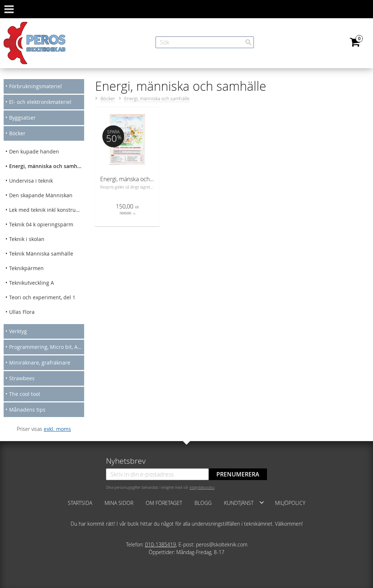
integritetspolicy (202, 487)
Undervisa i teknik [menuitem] (31, 181)
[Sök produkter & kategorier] (205, 42)
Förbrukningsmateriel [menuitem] (36, 86)
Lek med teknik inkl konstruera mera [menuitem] (47, 210)
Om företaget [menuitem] (164, 503)
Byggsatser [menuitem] (22, 118)
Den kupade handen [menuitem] (34, 151)
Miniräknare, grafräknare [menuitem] (40, 363)
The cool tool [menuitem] (25, 394)
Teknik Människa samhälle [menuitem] (41, 254)
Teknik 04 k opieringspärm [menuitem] (41, 224)
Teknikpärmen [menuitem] (26, 268)
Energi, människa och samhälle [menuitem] (47, 166)
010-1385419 (160, 544)
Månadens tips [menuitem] (27, 410)
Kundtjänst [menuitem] (239, 503)
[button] (262, 502)
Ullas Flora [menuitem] (22, 312)
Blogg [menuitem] (203, 503)
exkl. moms (57, 429)
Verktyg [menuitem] (18, 331)
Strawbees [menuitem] (22, 378)
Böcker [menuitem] (17, 133)
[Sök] (248, 42)
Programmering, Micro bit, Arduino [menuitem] (47, 347)
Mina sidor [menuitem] (119, 503)
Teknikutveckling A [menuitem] (32, 283)
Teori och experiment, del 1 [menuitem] (42, 297)
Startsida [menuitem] (80, 503)
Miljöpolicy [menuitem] (290, 503)
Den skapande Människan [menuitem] (41, 195)
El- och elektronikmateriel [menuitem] (40, 102)
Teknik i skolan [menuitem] (27, 239)
